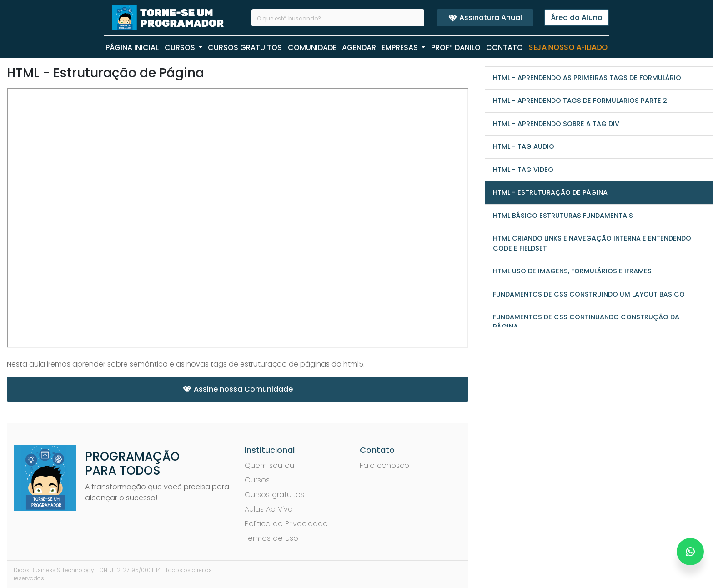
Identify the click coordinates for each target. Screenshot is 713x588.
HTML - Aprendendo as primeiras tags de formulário (587, 78)
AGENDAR (359, 48)
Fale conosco (384, 465)
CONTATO (505, 48)
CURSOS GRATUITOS (245, 48)
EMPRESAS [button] (401, 48)
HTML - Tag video (523, 170)
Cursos (257, 480)
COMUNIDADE (312, 48)
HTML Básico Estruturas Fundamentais (563, 216)
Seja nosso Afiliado (568, 48)
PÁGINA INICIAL (132, 48)
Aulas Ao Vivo (269, 509)
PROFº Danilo (456, 48)
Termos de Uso (271, 538)
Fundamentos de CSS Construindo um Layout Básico (589, 294)
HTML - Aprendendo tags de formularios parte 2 (580, 101)
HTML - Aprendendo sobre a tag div (556, 124)
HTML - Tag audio (524, 146)
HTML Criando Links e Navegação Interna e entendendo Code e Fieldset (592, 243)
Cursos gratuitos (274, 495)
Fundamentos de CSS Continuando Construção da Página (586, 322)
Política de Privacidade (286, 524)
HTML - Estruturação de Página (550, 192)
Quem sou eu (269, 465)
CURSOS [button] (181, 48)
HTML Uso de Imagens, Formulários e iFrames (572, 271)
